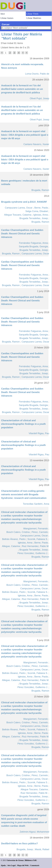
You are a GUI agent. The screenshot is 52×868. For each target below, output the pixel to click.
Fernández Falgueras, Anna (33, 243)
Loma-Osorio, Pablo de (37, 74)
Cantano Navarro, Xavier (36, 144)
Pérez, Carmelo (40, 532)
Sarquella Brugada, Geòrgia (33, 370)
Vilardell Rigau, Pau (39, 433)
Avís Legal (11, 865)
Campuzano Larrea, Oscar (19, 208)
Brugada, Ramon (40, 190)
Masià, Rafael (42, 849)
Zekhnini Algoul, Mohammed (34, 832)
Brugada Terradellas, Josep (34, 218)
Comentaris (35, 865)
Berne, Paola (41, 208)
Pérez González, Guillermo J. (33, 553)
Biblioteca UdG (31, 860)
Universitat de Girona (15, 860)
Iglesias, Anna (41, 215)
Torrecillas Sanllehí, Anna (36, 504)
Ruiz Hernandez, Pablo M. (36, 546)
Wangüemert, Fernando (36, 529)
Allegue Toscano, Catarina (18, 215)
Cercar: (6, 24)
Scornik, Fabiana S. (38, 539)
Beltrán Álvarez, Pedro (14, 539)
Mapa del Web (23, 865)
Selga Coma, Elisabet (37, 211)
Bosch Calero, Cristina (18, 532)
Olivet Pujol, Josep (39, 98)
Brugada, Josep (25, 849)
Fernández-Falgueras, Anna (33, 402)
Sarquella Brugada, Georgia (33, 246)
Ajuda (3, 865)
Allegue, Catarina (11, 546)
